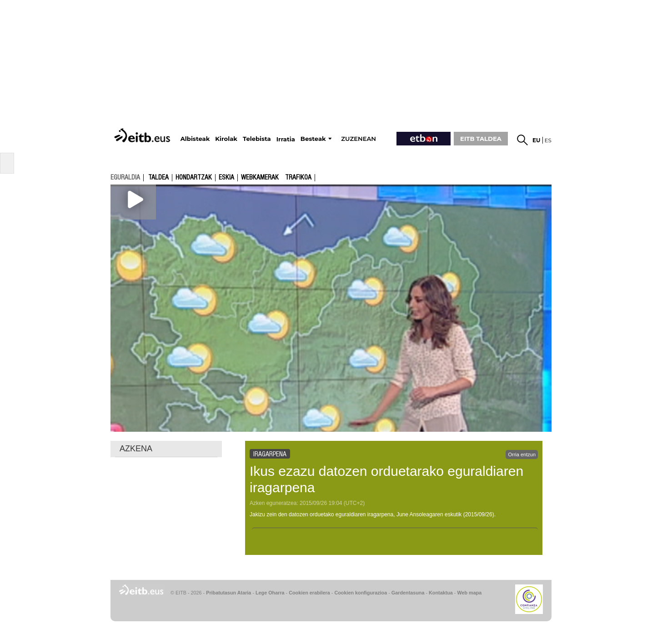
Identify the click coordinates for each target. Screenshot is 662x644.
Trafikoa (298, 178)
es (548, 140)
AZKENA (136, 449)
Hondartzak (194, 178)
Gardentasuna (408, 593)
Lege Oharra (270, 593)
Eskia (226, 178)
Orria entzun (522, 454)
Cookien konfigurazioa (361, 593)
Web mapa (469, 593)
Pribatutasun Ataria (228, 593)
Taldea (158, 178)
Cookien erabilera (309, 593)
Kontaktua (441, 593)
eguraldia (125, 177)
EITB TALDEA (481, 139)
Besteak (313, 139)
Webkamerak (260, 178)
